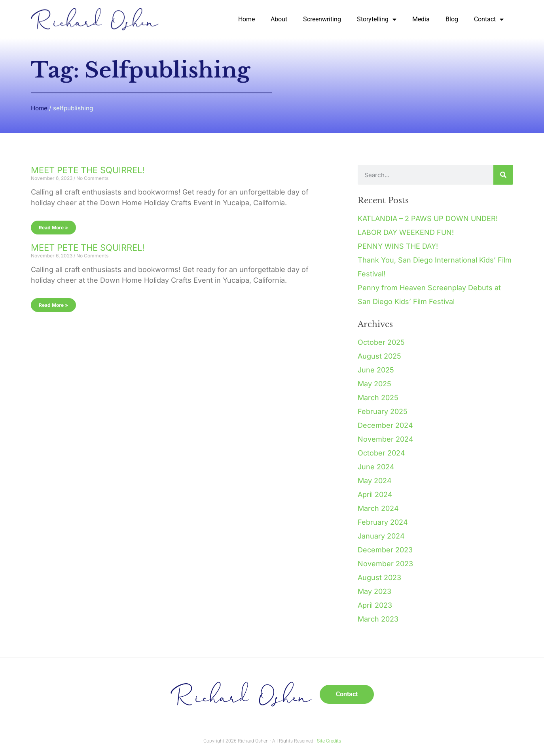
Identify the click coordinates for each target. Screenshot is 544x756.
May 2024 (375, 481)
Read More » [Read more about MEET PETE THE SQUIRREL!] (53, 228)
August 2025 (379, 356)
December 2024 (385, 425)
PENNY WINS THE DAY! (398, 246)
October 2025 (381, 342)
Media (421, 19)
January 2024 (381, 536)
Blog (452, 19)
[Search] (503, 175)
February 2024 (383, 522)
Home (246, 19)
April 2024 (375, 494)
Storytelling (377, 19)
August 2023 (379, 577)
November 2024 (386, 439)
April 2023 (375, 605)
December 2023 (385, 550)
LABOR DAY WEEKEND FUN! (406, 232)
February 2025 (383, 411)
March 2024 (378, 508)
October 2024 (381, 453)
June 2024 (376, 467)
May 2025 (374, 384)
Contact (489, 19)
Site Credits (329, 741)
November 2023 (385, 564)
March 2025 (378, 398)
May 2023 (374, 591)
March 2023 (378, 619)
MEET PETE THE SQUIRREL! (88, 170)
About (279, 19)
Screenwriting (322, 19)
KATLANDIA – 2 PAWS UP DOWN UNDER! (428, 218)
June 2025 (376, 370)
